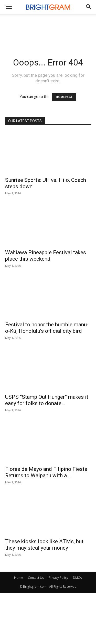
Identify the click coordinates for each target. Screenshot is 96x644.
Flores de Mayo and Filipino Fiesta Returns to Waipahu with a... (46, 472)
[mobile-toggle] (9, 7)
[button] (89, 7)
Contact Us (36, 578)
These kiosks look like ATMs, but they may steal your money (44, 545)
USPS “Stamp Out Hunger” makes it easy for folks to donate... (47, 400)
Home (19, 578)
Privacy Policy (58, 578)
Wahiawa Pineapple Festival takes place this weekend (46, 256)
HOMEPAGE (64, 97)
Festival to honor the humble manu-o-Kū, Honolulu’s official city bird (47, 328)
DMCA (77, 578)
